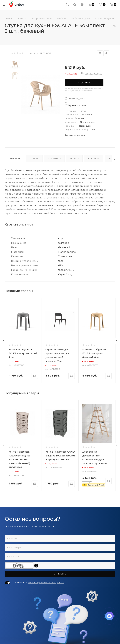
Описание (14, 159)
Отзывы (34, 159)
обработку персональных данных (46, 583)
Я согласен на (38, 583)
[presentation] (4, 341)
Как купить (54, 159)
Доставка (94, 159)
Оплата (75, 159)
